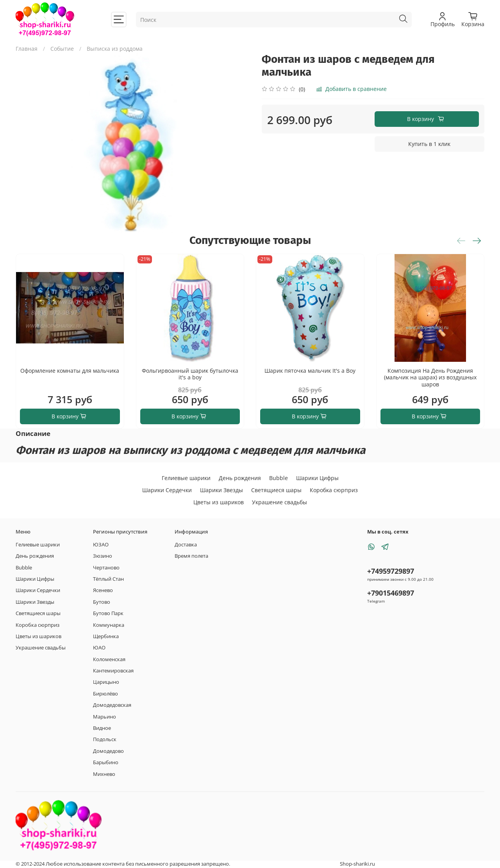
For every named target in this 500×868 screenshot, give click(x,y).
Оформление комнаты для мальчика (70, 371)
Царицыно (106, 682)
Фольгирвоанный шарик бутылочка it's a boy (190, 374)
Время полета (191, 556)
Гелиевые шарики (186, 478)
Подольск (105, 739)
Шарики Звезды (221, 490)
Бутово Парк (108, 613)
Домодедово (108, 751)
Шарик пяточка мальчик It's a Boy (310, 371)
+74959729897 (391, 571)
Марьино (104, 717)
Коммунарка (109, 625)
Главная (27, 49)
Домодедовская (112, 705)
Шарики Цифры (317, 478)
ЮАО (99, 648)
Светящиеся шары (276, 490)
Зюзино (103, 556)
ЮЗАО (101, 545)
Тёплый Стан (108, 579)
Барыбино (106, 762)
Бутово (102, 602)
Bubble (279, 478)
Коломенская (109, 659)
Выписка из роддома (115, 49)
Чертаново (106, 568)
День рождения (240, 478)
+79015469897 (391, 593)
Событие (62, 49)
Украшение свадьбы (279, 502)
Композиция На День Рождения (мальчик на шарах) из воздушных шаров (430, 377)
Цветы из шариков (219, 502)
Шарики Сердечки (167, 490)
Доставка (186, 545)
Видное (102, 728)
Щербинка (106, 636)
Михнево (104, 774)
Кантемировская (113, 671)
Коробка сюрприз (334, 490)
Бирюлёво (105, 694)
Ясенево (103, 590)
